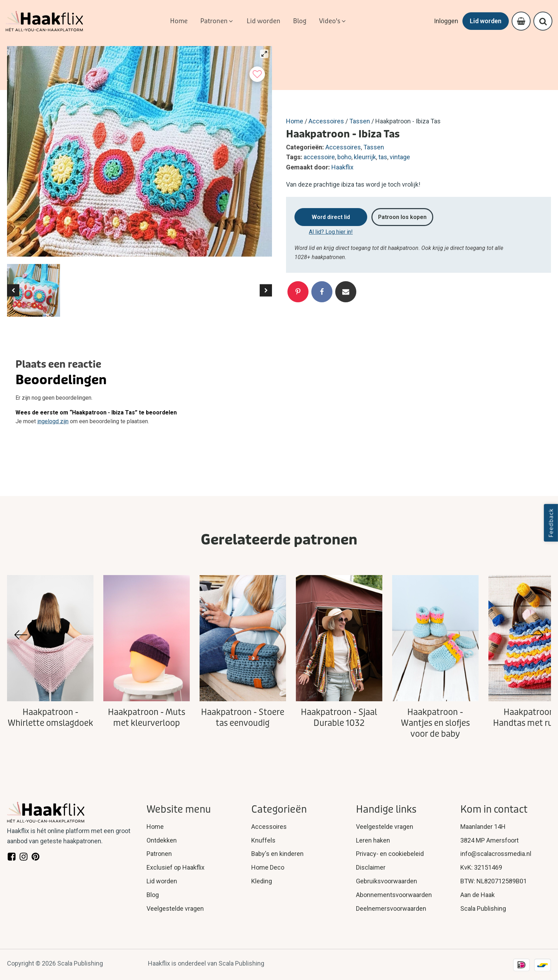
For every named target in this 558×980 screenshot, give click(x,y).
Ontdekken (162, 840)
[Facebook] (322, 292)
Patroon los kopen (402, 217)
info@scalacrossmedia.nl (496, 854)
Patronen (159, 854)
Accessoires (326, 121)
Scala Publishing (483, 908)
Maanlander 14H (483, 827)
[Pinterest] (298, 292)
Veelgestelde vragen (175, 908)
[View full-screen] (264, 54)
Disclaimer (371, 867)
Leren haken (373, 840)
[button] (217, 21)
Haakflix (342, 167)
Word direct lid (331, 217)
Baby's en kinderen (277, 854)
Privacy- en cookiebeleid (390, 854)
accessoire (319, 157)
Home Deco (268, 867)
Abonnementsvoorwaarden (394, 895)
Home (295, 121)
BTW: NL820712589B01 (494, 881)
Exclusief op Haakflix (176, 867)
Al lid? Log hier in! (331, 232)
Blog (153, 895)
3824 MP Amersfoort (489, 840)
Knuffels (263, 840)
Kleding (262, 881)
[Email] (346, 292)
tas (383, 157)
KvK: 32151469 (481, 867)
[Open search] (543, 21)
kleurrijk (365, 157)
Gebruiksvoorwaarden (387, 881)
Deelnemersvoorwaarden (391, 908)
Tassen (360, 121)
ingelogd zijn (53, 421)
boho (344, 157)
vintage (400, 157)
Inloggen (446, 21)
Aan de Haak (478, 895)
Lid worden (486, 21)
